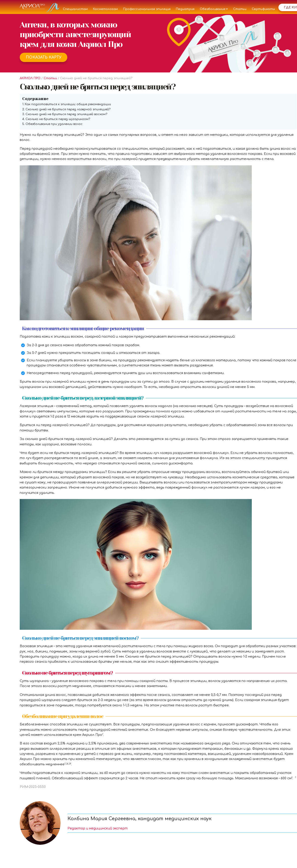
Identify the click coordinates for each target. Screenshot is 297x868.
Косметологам (105, 9)
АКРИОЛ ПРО (30, 78)
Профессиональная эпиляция (147, 9)
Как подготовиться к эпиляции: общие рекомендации (68, 104)
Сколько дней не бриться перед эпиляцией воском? (66, 114)
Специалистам (75, 9)
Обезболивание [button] (214, 9)
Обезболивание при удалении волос (54, 124)
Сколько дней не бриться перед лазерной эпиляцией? (68, 109)
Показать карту (44, 57)
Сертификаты (263, 9)
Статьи (240, 9)
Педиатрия (185, 9)
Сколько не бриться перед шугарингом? (58, 119)
